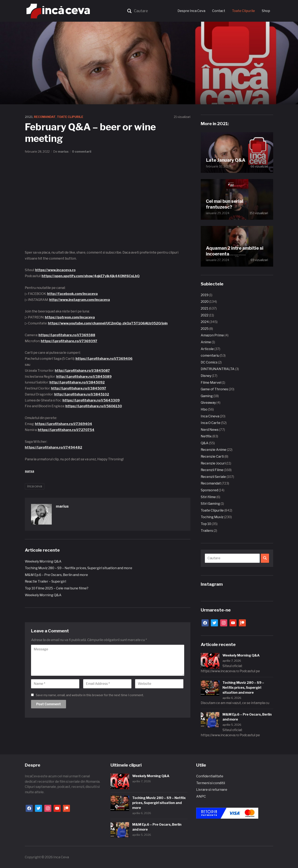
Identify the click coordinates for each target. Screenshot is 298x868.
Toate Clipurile (243, 11)
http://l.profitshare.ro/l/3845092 (77, 382)
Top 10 (206, 524)
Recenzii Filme (212, 470)
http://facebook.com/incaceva (72, 294)
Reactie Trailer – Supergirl (45, 581)
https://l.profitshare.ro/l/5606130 (94, 406)
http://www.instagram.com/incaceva (80, 300)
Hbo (204, 409)
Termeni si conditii (211, 783)
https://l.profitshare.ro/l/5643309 (91, 400)
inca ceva (35, 486)
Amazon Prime (212, 335)
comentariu (210, 356)
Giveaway (208, 403)
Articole (207, 349)
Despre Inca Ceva (191, 11)
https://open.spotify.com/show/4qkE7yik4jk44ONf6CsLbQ (91, 276)
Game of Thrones (214, 389)
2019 (205, 295)
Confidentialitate (210, 776)
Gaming (207, 396)
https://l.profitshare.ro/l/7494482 (53, 447)
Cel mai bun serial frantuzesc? (225, 204)
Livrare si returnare (212, 790)
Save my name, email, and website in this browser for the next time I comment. (90, 695)
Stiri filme (208, 497)
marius (63, 151)
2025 (205, 329)
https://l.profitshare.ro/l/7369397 (69, 341)
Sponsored (209, 490)
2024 (205, 322)
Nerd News (210, 430)
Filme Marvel (211, 383)
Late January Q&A (226, 160)
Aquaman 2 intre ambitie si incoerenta (236, 251)
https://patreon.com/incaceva (70, 317)
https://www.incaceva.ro (55, 270)
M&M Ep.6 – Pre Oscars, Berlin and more (56, 575)
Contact (219, 11)
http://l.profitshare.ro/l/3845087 (82, 371)
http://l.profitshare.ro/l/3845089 (84, 377)
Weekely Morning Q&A (43, 561)
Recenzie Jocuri (213, 463)
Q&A (205, 443)
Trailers (207, 531)
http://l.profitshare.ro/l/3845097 (79, 388)
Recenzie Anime (214, 450)
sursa (29, 471)
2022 (205, 315)
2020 (205, 302)
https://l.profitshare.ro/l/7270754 (66, 430)
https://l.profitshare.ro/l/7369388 (67, 335)
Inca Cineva (210, 416)
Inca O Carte (211, 423)
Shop (266, 11)
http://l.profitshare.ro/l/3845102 (82, 394)
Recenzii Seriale (213, 477)
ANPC (201, 796)
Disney (206, 376)
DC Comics (209, 362)
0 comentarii (82, 151)
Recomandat (45, 117)
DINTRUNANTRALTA (218, 369)
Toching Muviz (212, 517)
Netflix (206, 436)
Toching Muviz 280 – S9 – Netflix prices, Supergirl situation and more (79, 568)
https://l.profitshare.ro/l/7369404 (64, 424)
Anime (206, 342)
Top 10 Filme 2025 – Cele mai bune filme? (57, 588)
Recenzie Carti (212, 457)
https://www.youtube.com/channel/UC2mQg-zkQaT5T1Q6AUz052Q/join (108, 323)
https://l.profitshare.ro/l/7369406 (104, 359)
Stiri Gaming (210, 504)
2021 (29, 117)
